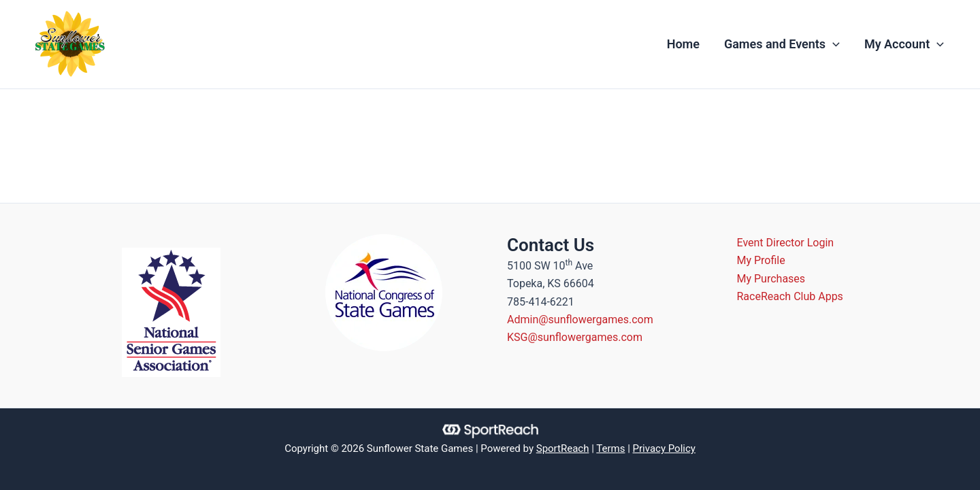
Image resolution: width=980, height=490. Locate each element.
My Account (904, 44)
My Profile (761, 260)
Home (683, 44)
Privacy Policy (664, 448)
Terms (610, 448)
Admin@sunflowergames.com (580, 320)
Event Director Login (786, 243)
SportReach (563, 448)
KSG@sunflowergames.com (575, 337)
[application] (833, 44)
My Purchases (771, 279)
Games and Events (782, 44)
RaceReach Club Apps (790, 296)
